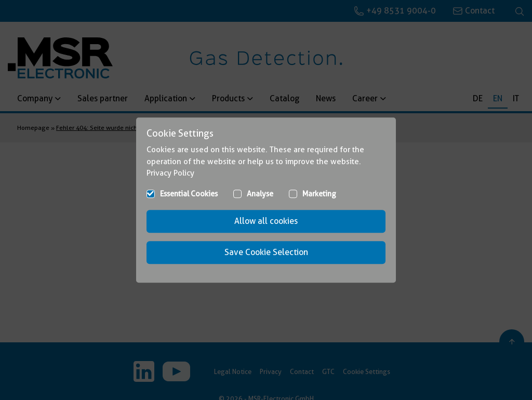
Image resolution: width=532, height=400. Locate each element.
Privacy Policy (170, 173)
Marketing (319, 194)
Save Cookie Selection (266, 252)
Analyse (260, 194)
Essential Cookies (189, 194)
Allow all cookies (266, 221)
